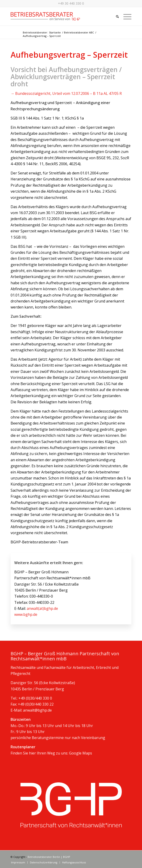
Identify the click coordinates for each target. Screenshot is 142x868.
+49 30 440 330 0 (71, 3)
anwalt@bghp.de (37, 710)
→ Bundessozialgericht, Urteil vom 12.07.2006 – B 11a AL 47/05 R (66, 93)
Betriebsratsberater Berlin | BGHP (49, 857)
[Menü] (125, 16)
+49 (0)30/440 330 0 (35, 698)
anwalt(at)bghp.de (42, 608)
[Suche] (115, 16)
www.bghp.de (26, 614)
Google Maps (81, 753)
